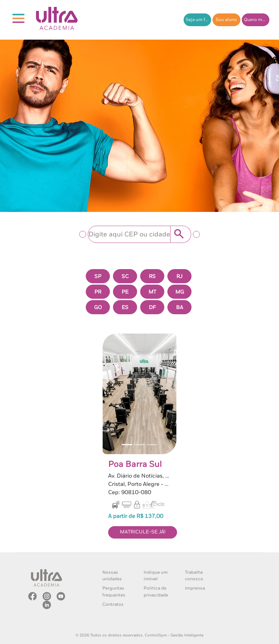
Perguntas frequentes (114, 592)
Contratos (113, 605)
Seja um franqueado (198, 20)
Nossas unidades (112, 576)
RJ (179, 277)
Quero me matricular (257, 20)
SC (125, 277)
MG (180, 292)
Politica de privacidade (156, 592)
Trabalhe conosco (194, 576)
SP (98, 277)
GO (98, 308)
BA (179, 308)
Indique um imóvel (156, 576)
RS (152, 277)
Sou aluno (226, 20)
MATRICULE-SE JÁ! (143, 532)
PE (125, 292)
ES (125, 308)
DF (152, 308)
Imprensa (195, 588)
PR (98, 292)
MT (152, 292)
